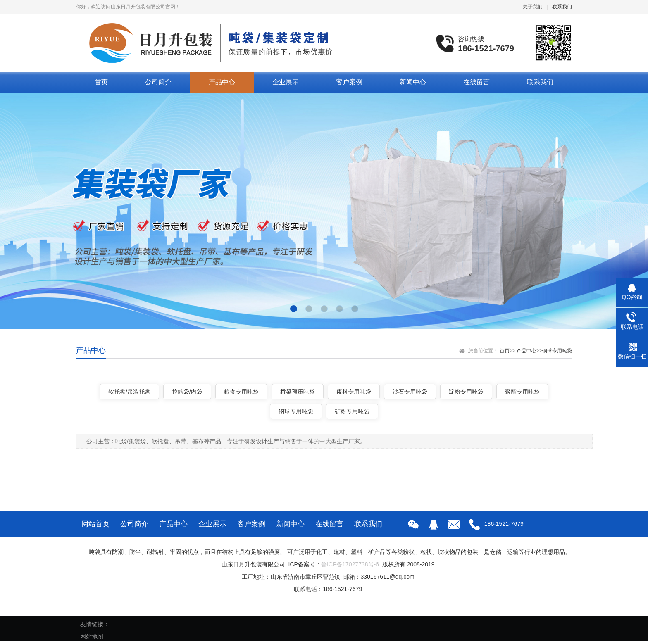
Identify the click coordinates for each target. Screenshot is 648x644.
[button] (294, 309)
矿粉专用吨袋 (352, 411)
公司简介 (158, 82)
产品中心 (222, 82)
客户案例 (349, 82)
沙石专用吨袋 (410, 392)
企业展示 (286, 82)
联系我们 (562, 7)
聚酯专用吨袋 (522, 392)
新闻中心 (413, 82)
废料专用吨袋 (354, 392)
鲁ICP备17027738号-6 (350, 564)
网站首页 (95, 524)
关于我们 (533, 7)
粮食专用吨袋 (241, 392)
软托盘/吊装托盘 (129, 392)
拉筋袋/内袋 (187, 392)
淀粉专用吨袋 (466, 392)
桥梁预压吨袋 (298, 392)
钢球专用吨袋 (557, 351)
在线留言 (476, 82)
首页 (101, 82)
